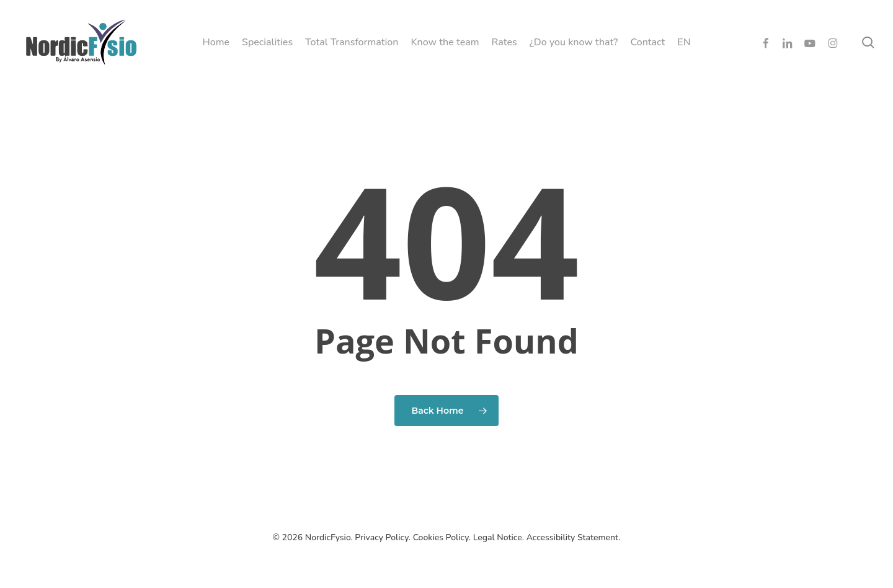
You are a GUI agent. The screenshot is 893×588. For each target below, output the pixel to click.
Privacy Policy (381, 537)
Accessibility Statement (573, 537)
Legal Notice (498, 537)
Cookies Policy (441, 537)
